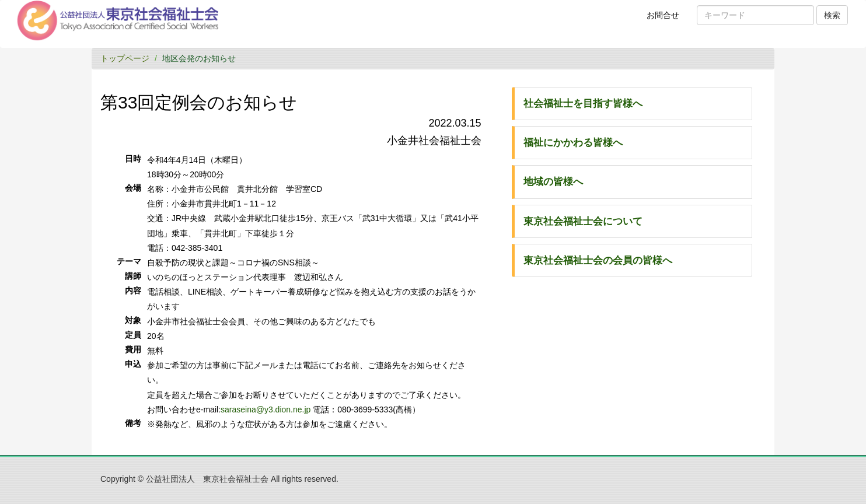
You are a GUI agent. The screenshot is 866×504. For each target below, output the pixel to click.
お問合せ (667, 19)
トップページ (125, 58)
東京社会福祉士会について (583, 221)
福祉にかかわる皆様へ (573, 143)
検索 (832, 15)
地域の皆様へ (553, 182)
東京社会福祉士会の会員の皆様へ (598, 260)
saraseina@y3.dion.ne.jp (266, 409)
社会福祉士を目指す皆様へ (583, 104)
